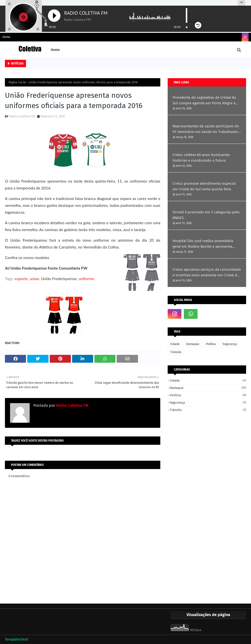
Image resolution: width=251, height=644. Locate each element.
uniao (34, 279)
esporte (21, 279)
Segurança (230, 344)
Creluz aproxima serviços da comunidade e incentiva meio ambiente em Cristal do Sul (207, 273)
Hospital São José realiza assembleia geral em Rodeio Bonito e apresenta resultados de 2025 (203, 244)
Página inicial (17, 82)
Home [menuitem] (55, 50)
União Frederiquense (59, 279)
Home (6, 37)
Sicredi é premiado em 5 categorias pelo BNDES (206, 215)
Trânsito (176, 352)
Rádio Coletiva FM (22, 116)
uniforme (87, 279)
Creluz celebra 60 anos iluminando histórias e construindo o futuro (201, 158)
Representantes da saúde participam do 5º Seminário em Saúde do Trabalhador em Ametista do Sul (206, 129)
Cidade (175, 344)
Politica (211, 344)
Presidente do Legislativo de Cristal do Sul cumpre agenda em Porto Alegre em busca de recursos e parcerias (206, 101)
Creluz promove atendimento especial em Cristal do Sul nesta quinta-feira (204, 186)
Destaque (193, 344)
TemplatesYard (16, 639)
